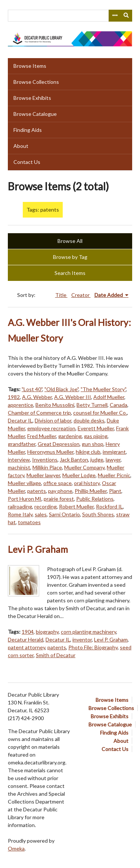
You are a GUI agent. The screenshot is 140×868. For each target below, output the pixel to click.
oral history (87, 483)
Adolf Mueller (109, 397)
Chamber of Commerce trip (39, 413)
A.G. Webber (37, 397)
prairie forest (59, 499)
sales (41, 514)
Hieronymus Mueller (50, 452)
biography (47, 632)
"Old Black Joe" (61, 389)
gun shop (93, 444)
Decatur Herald (26, 639)
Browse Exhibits (32, 98)
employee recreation (51, 428)
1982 (14, 397)
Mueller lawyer (43, 475)
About (21, 146)
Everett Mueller (96, 428)
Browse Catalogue (35, 114)
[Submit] (127, 16)
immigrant (114, 452)
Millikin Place (47, 467)
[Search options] (115, 16)
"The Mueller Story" (103, 389)
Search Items (70, 273)
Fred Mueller (42, 436)
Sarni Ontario (64, 514)
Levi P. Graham (38, 549)
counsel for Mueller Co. (100, 413)
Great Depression (59, 444)
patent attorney (27, 647)
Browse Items (30, 66)
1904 (28, 632)
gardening (70, 436)
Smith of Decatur (56, 655)
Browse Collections (36, 82)
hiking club (88, 452)
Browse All (70, 241)
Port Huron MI (25, 499)
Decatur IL (20, 420)
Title (61, 295)
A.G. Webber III (73, 397)
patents (37, 491)
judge (97, 460)
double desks (89, 420)
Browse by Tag (70, 257)
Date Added (109, 295)
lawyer (113, 460)
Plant (115, 491)
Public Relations (95, 499)
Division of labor (53, 420)
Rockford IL (109, 506)
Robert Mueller (76, 506)
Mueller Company (84, 467)
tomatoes (29, 522)
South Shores (98, 514)
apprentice (21, 405)
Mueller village (24, 483)
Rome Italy (20, 514)
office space (57, 483)
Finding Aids (28, 130)
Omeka (16, 848)
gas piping (96, 436)
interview (19, 460)
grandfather (22, 444)
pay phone (60, 491)
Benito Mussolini (55, 405)
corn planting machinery (88, 632)
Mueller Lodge (79, 475)
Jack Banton (74, 460)
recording (46, 506)
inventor (82, 639)
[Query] (70, 16)
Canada (119, 405)
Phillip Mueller (91, 491)
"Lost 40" (32, 389)
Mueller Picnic (114, 475)
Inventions (45, 460)
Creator (81, 295)
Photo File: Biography (93, 647)
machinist (19, 467)
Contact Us (27, 162)
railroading (20, 506)
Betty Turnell (92, 405)
